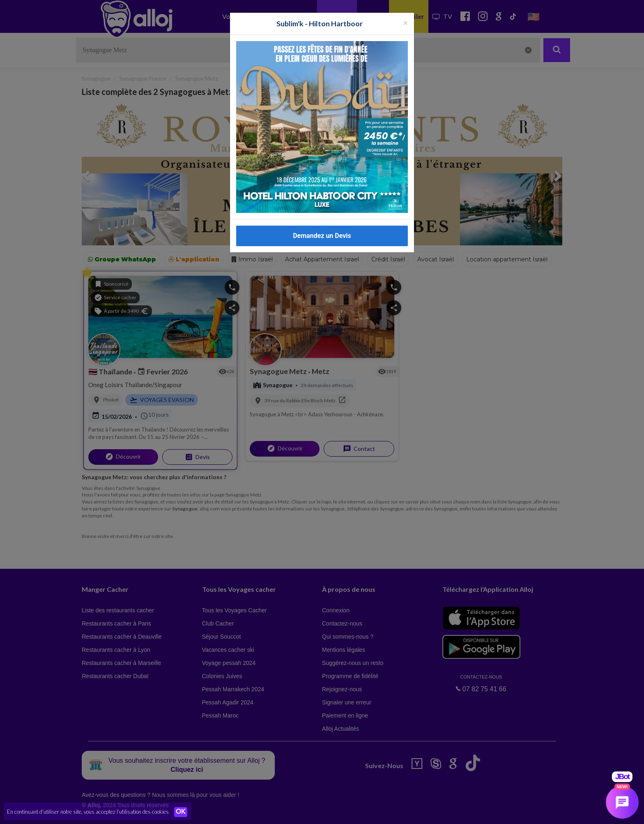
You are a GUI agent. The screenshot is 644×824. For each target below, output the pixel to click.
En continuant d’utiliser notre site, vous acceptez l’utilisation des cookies (88, 812)
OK (181, 812)
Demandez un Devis (322, 229)
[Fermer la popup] (405, 15)
